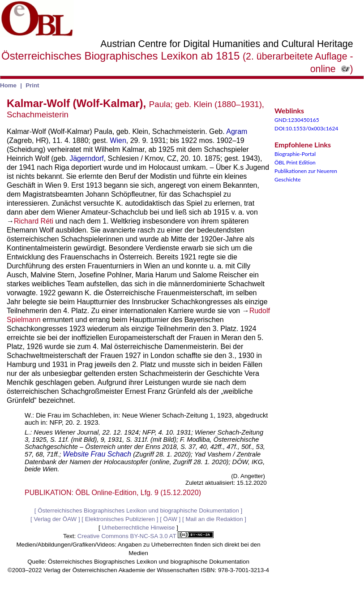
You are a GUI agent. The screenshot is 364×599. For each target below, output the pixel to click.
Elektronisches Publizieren (120, 519)
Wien (118, 140)
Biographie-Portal (295, 154)
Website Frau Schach (97, 454)
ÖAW (170, 519)
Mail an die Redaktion (214, 519)
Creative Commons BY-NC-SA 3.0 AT (146, 536)
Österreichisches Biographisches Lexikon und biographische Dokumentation (138, 511)
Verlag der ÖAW (55, 519)
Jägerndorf (87, 158)
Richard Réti (34, 221)
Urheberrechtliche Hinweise (139, 528)
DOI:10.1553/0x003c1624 (306, 128)
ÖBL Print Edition (295, 162)
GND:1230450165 (297, 120)
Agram (237, 131)
